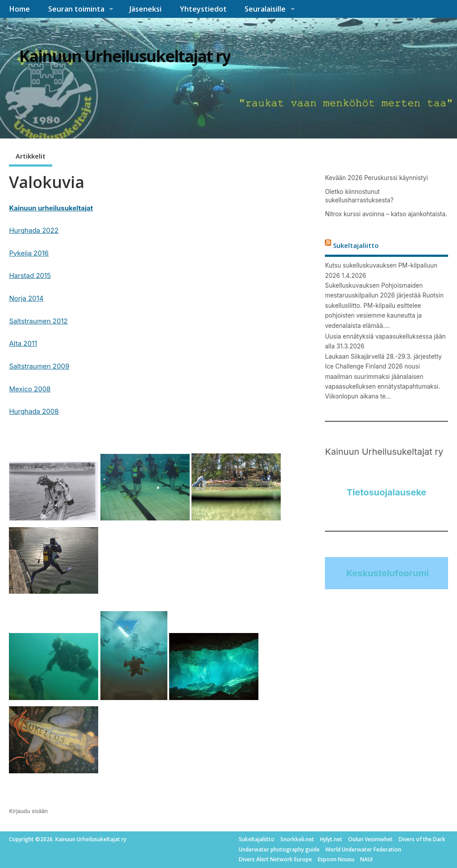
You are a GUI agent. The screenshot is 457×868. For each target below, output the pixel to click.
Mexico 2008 (30, 389)
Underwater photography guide (279, 849)
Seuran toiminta (76, 9)
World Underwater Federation (363, 849)
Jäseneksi (145, 9)
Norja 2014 (26, 298)
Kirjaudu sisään (28, 811)
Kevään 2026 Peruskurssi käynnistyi (376, 178)
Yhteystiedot (203, 9)
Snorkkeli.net (297, 839)
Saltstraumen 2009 (39, 366)
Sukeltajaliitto (356, 245)
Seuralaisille (265, 9)
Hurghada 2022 (34, 230)
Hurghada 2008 (34, 411)
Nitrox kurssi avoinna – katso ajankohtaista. (386, 214)
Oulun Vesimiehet (370, 839)
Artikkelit (31, 156)
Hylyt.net (331, 839)
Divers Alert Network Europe (275, 859)
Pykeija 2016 (29, 253)
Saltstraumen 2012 (38, 321)
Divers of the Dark (422, 839)
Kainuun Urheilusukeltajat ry (125, 56)
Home (19, 9)
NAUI (366, 859)
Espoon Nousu (336, 859)
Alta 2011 (23, 343)
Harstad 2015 (30, 275)
